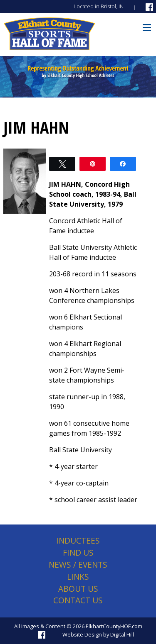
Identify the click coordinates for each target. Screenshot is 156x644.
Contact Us (78, 600)
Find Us (78, 553)
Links (78, 577)
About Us (78, 589)
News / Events (78, 565)
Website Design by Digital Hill (98, 634)
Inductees (78, 540)
